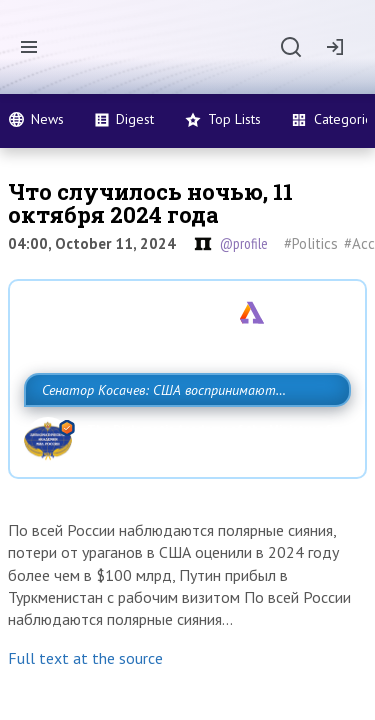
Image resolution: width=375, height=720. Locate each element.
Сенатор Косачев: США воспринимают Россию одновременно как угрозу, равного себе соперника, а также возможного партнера (182, 434)
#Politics (311, 243)
